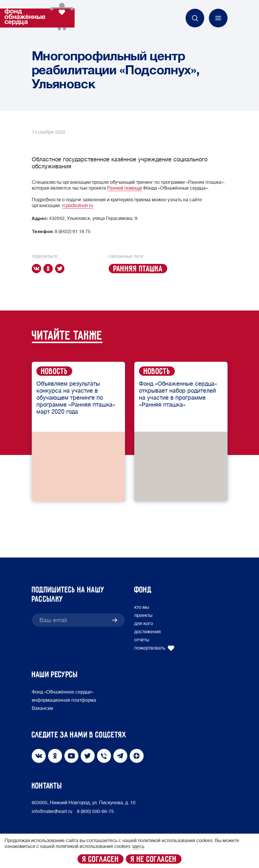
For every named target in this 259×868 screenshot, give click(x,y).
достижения (148, 632)
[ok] (49, 269)
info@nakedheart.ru (52, 811)
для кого (144, 624)
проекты (143, 615)
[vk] (38, 269)
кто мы (142, 607)
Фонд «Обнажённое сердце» (62, 692)
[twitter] (61, 269)
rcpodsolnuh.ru (78, 206)
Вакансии (42, 708)
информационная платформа (64, 700)
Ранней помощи (125, 188)
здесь (138, 846)
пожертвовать (154, 648)
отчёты (142, 640)
